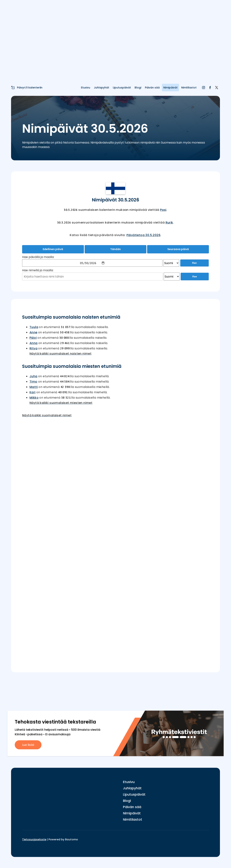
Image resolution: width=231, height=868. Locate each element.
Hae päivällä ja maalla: (38, 257)
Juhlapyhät (101, 88)
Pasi (163, 210)
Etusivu (86, 88)
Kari (33, 392)
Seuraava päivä (178, 249)
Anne (33, 332)
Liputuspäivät (122, 88)
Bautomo (72, 839)
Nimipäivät (170, 88)
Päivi (33, 338)
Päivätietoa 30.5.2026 (143, 235)
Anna (34, 343)
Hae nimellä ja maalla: (38, 270)
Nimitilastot (189, 88)
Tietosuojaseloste (34, 839)
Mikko (34, 398)
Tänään (115, 249)
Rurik (169, 223)
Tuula (34, 327)
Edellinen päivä (53, 249)
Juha (33, 376)
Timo (33, 382)
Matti (34, 387)
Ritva (33, 348)
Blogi (138, 88)
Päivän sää (152, 88)
